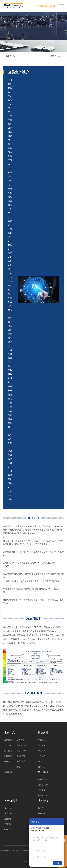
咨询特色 (8, 824)
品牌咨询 (8, 756)
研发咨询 (21, 740)
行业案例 (42, 790)
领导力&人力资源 (22, 764)
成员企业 (8, 813)
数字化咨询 (21, 751)
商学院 (41, 808)
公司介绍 (8, 808)
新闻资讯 (42, 813)
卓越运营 (8, 772)
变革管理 (42, 740)
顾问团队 (8, 829)
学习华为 (42, 756)
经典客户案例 (44, 785)
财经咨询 (8, 761)
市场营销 (8, 745)
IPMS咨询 (21, 756)
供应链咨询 (21, 745)
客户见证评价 (44, 795)
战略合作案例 (44, 779)
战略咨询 (8, 740)
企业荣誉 (8, 819)
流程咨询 (8, 751)
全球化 (41, 767)
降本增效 (42, 761)
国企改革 (42, 745)
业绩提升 (42, 751)
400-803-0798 (47, 6)
